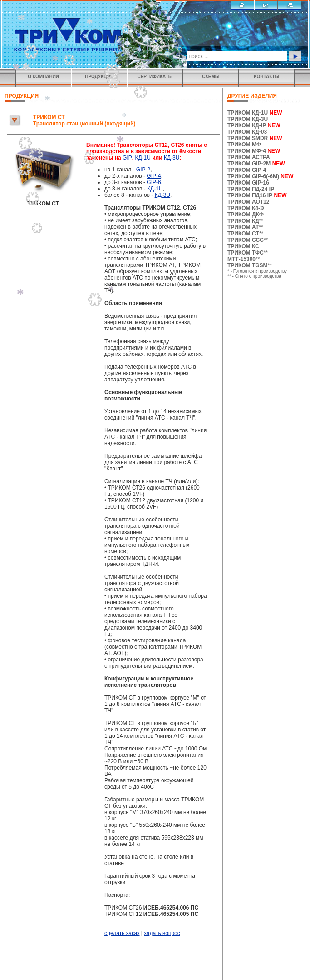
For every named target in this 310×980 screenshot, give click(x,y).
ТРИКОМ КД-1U (248, 113)
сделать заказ (122, 933)
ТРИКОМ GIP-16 (248, 183)
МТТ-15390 (241, 259)
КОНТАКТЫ (266, 77)
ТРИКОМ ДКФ (246, 215)
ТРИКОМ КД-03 (247, 132)
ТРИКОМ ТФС (246, 253)
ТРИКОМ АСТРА (249, 157)
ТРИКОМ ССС (246, 240)
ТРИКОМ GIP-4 (247, 170)
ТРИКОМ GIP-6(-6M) (253, 176)
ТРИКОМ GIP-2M (249, 164)
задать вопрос (162, 933)
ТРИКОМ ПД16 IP (250, 195)
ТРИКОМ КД (243, 221)
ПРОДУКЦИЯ (99, 77)
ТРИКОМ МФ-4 (254, 151)
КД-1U (143, 158)
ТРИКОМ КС (243, 246)
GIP (127, 158)
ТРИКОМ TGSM (248, 265)
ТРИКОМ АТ (243, 227)
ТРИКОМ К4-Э (246, 208)
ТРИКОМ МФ (244, 145)
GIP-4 (154, 176)
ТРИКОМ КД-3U (248, 119)
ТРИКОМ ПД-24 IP (251, 189)
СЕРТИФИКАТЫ (155, 77)
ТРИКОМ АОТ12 (248, 202)
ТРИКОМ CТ (243, 234)
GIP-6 (154, 182)
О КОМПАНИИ (43, 77)
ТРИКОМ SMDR (248, 138)
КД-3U (172, 158)
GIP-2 (143, 170)
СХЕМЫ (211, 77)
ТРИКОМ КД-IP (247, 125)
